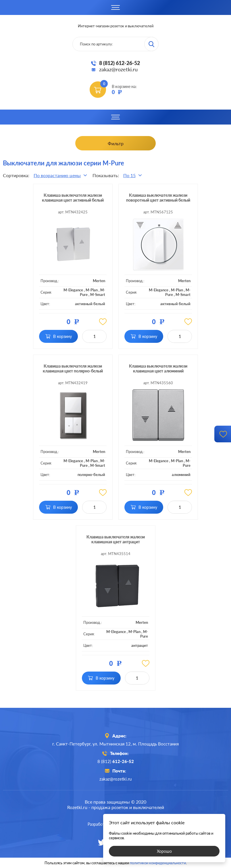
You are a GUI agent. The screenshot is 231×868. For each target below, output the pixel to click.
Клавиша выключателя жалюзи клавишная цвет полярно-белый (73, 368)
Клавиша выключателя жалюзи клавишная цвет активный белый (73, 198)
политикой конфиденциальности (158, 863)
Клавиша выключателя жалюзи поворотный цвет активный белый (158, 198)
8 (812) (116, 761)
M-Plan (92, 290)
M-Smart (98, 295)
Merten (99, 281)
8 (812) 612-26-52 (120, 63)
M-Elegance (73, 290)
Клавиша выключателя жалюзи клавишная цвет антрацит (116, 539)
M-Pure (187, 463)
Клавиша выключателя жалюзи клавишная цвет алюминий (158, 368)
